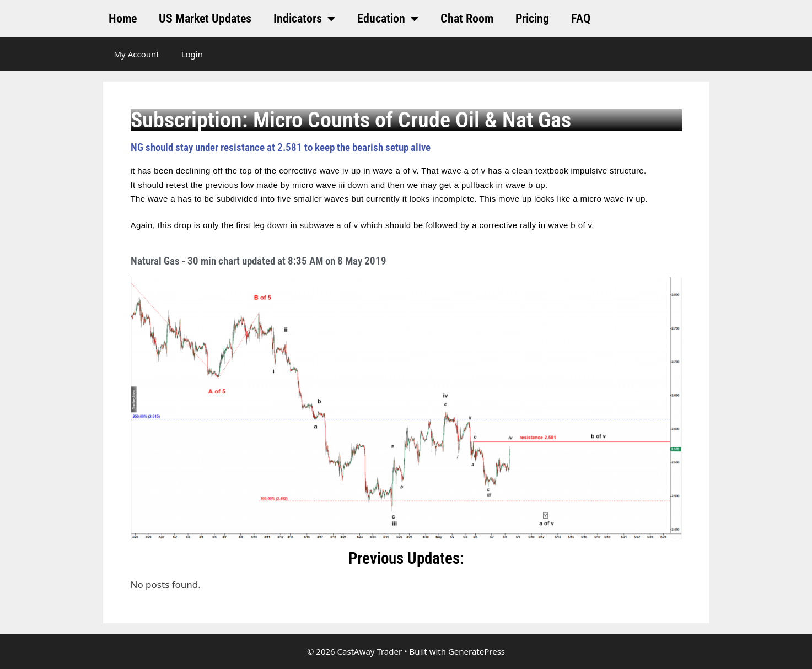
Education (388, 19)
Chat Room (467, 18)
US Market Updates (205, 18)
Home (123, 18)
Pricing (532, 18)
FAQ (581, 18)
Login (192, 54)
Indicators (304, 19)
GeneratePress (477, 651)
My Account (137, 54)
